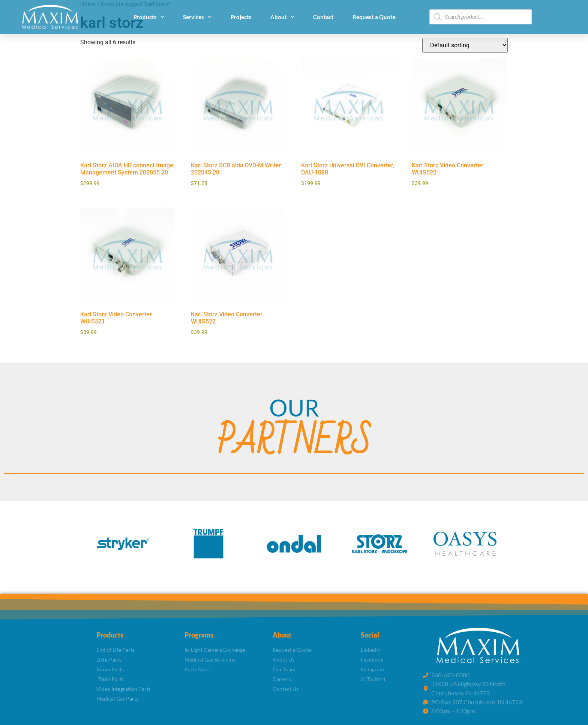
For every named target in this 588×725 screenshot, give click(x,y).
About (283, 17)
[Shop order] (465, 45)
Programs (199, 635)
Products (149, 17)
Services (197, 17)
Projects (241, 17)
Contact (323, 17)
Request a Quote (374, 17)
